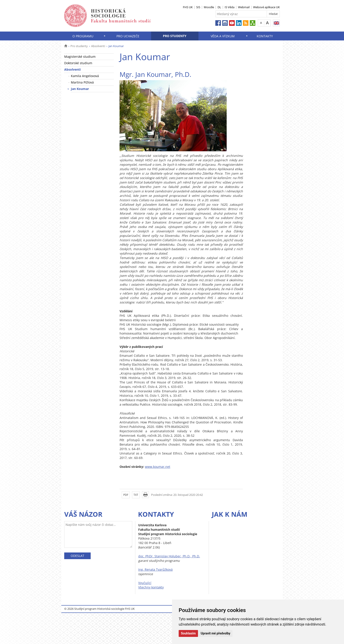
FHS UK (188, 7)
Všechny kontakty (151, 587)
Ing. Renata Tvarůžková (155, 569)
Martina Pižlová (82, 82)
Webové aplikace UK (266, 7)
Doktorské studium (78, 63)
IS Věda (230, 7)
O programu (83, 36)
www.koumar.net (158, 467)
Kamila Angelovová (85, 76)
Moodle (209, 7)
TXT (136, 495)
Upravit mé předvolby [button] (215, 633)
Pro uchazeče (128, 36)
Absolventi (98, 46)
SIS (198, 7)
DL (219, 7)
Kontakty (265, 36)
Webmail (244, 7)
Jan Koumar (80, 89)
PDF (126, 495)
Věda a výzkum (223, 36)
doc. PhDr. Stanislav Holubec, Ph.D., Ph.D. (169, 556)
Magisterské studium (80, 57)
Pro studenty (175, 36)
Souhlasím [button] (188, 633)
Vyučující (145, 583)
